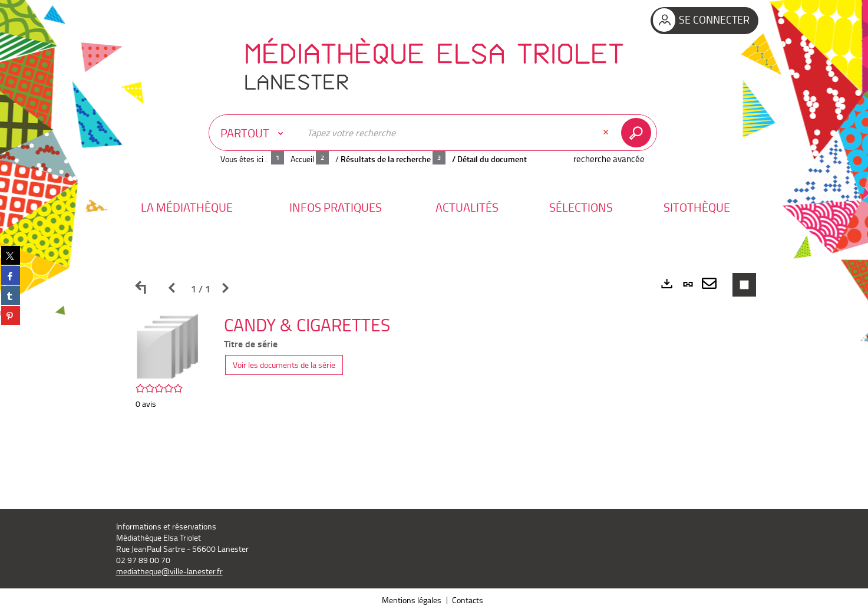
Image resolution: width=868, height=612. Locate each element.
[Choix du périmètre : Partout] (255, 133)
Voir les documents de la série (284, 365)
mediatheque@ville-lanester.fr (169, 571)
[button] (187, 207)
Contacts (468, 600)
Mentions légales (412, 600)
